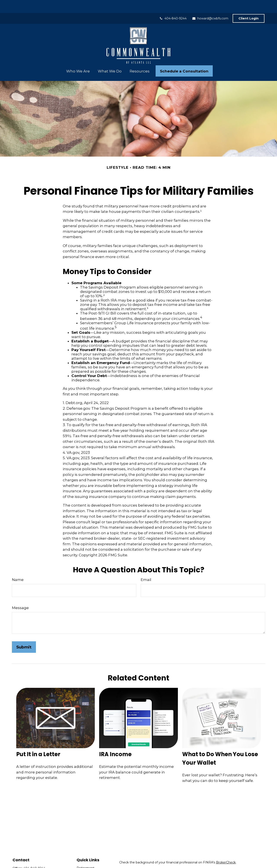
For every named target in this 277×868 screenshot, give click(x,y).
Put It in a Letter (38, 741)
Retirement (85, 855)
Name (18, 567)
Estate (82, 865)
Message (20, 595)
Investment (86, 860)
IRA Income (115, 741)
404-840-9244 (173, 5)
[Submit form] (24, 634)
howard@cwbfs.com (210, 5)
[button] (78, 58)
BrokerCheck (226, 849)
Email (146, 567)
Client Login (249, 5)
